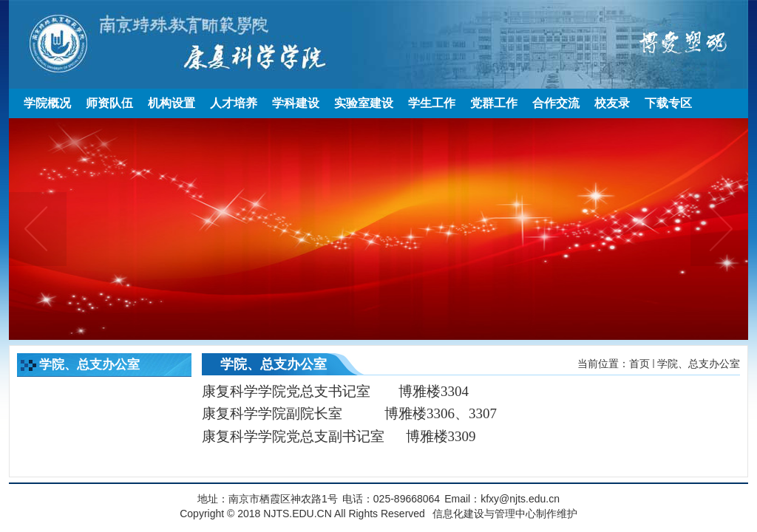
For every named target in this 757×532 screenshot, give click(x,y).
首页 (639, 364)
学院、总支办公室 (699, 364)
